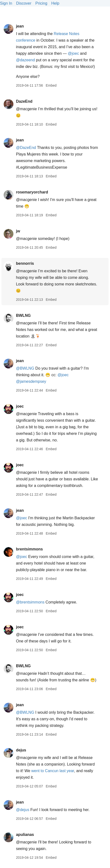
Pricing (41, 3)
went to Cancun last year (53, 771)
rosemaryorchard (32, 192)
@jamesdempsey (31, 381)
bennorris (25, 263)
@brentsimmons (30, 602)
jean (20, 26)
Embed (51, 85)
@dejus (23, 810)
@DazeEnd (26, 148)
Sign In (6, 3)
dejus (21, 750)
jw (18, 231)
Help (55, 3)
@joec (73, 53)
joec (20, 406)
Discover (24, 3)
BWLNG (23, 315)
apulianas (25, 835)
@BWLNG (25, 368)
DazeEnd (24, 101)
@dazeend (25, 60)
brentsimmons (29, 549)
